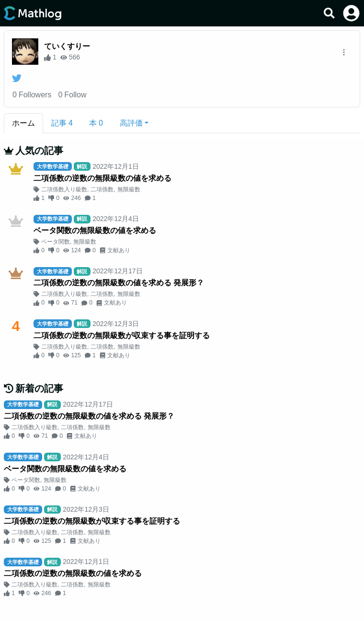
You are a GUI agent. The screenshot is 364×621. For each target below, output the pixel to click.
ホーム (23, 123)
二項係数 (102, 189)
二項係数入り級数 (64, 189)
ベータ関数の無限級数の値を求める (95, 230)
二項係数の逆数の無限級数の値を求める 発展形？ (119, 283)
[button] (134, 123)
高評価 (131, 123)
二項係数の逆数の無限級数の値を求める (102, 178)
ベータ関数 (56, 242)
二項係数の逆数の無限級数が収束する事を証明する (122, 335)
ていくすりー (67, 46)
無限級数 (129, 189)
